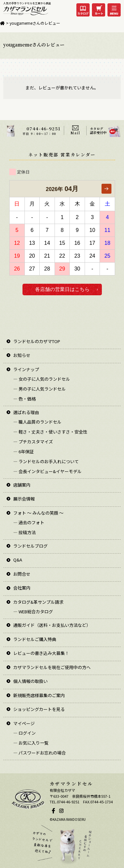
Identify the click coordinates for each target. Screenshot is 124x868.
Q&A (18, 560)
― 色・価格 (24, 399)
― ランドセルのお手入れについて (46, 461)
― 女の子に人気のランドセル (42, 379)
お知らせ (22, 355)
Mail (75, 133)
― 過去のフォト (29, 522)
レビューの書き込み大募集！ (41, 653)
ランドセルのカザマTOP (37, 341)
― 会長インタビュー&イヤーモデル (47, 471)
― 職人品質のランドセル (37, 422)
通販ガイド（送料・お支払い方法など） (52, 625)
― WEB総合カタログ (33, 611)
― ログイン (24, 733)
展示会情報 (24, 499)
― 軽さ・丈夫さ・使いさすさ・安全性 (50, 432)
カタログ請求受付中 (98, 130)
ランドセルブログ (30, 546)
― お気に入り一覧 (31, 743)
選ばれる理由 (26, 412)
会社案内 (22, 588)
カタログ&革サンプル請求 (38, 602)
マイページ (24, 723)
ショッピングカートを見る (39, 709)
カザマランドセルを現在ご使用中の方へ (52, 667)
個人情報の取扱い (30, 681)
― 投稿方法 (24, 532)
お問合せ (22, 574)
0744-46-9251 (44, 129)
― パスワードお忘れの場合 (40, 753)
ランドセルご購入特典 (35, 639)
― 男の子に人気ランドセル (40, 389)
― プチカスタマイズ (33, 442)
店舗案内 (22, 485)
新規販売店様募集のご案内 (39, 695)
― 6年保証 (23, 451)
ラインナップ (26, 369)
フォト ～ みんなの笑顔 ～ (38, 513)
